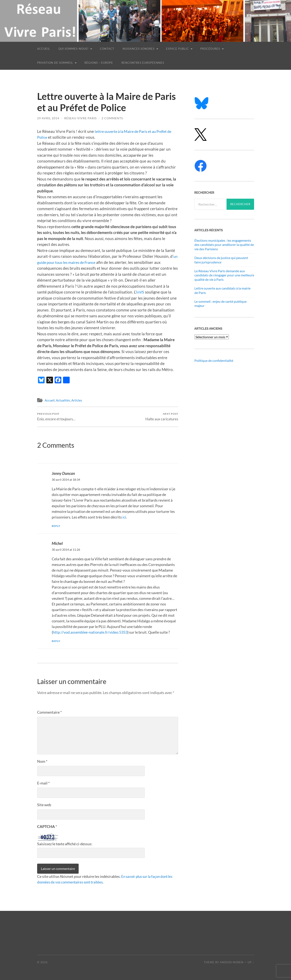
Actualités (63, 400)
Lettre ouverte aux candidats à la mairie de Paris (222, 290)
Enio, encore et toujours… (56, 417)
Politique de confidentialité (214, 360)
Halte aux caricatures (162, 417)
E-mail (43, 783)
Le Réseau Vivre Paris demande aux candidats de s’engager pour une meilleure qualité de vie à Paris (224, 275)
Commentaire (49, 712)
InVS (140, 292)
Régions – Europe (99, 63)
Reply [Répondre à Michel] (56, 641)
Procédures (210, 49)
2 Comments (112, 118)
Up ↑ (251, 962)
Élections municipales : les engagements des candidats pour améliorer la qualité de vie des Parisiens (224, 245)
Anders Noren (232, 962)
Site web (44, 805)
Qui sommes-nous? (73, 49)
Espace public (177, 49)
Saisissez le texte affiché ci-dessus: (65, 844)
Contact (107, 49)
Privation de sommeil (55, 63)
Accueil (44, 49)
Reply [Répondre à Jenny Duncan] (56, 526)
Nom (42, 761)
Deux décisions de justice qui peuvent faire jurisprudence (221, 260)
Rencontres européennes (143, 63)
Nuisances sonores (139, 49)
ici (124, 517)
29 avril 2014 (48, 118)
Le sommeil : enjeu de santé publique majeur (220, 304)
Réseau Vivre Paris (80, 118)
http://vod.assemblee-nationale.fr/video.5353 (90, 632)
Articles (77, 400)
